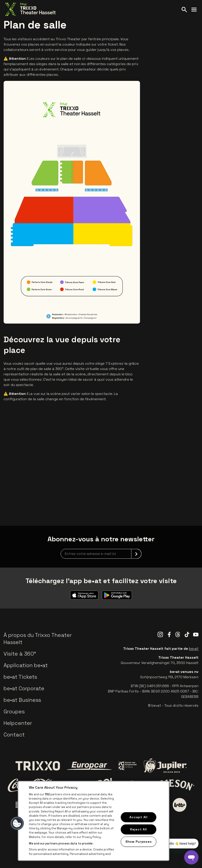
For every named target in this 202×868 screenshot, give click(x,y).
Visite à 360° (20, 654)
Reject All (139, 829)
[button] (17, 823)
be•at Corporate (24, 688)
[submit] (136, 554)
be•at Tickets (20, 677)
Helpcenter (18, 723)
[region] (94, 821)
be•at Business (22, 700)
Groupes (14, 711)
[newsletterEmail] (101, 554)
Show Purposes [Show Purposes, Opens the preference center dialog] (139, 841)
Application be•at (26, 665)
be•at (194, 649)
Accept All (138, 817)
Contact (14, 735)
